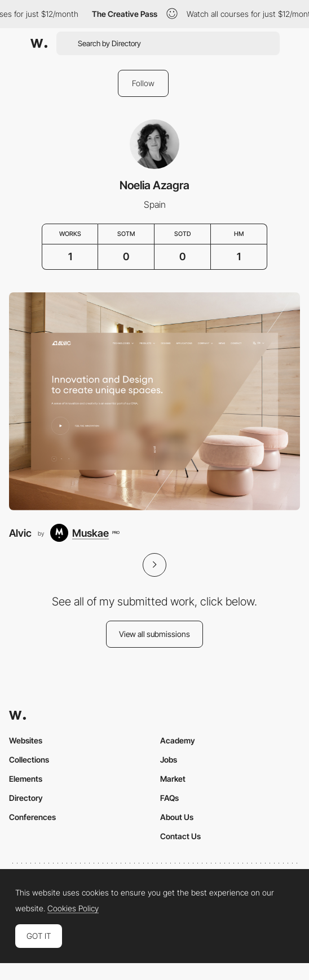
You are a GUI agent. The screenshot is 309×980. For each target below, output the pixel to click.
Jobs (169, 759)
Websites (26, 740)
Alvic (20, 533)
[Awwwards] (39, 43)
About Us (177, 817)
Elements (26, 779)
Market (173, 779)
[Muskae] (85, 533)
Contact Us (180, 836)
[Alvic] (154, 401)
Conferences (32, 817)
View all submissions (154, 634)
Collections (29, 759)
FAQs (169, 798)
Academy (178, 740)
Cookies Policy (73, 908)
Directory (26, 798)
